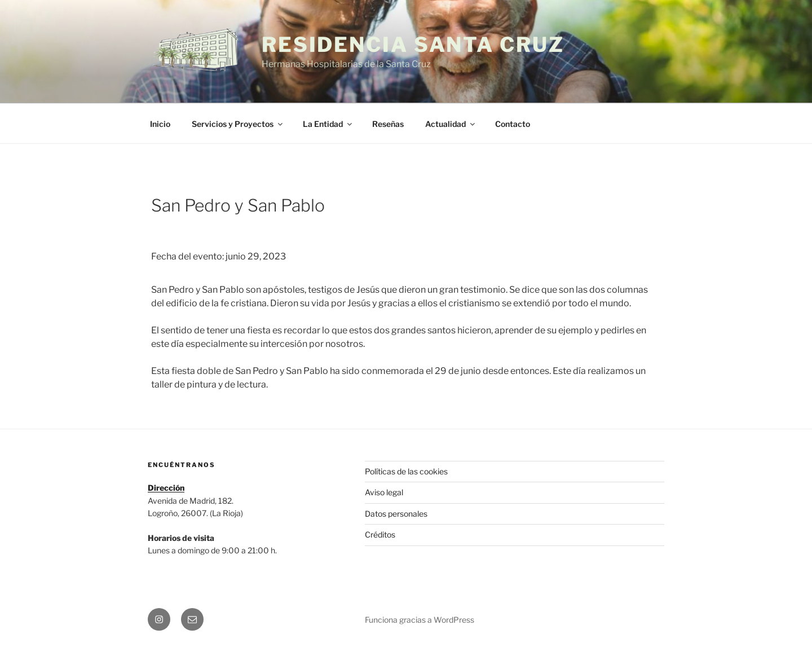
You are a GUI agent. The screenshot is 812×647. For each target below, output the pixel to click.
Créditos (380, 534)
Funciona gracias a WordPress (420, 620)
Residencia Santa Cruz (413, 45)
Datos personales (396, 514)
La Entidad (328, 124)
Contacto (513, 124)
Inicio (160, 124)
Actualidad (451, 124)
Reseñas (388, 124)
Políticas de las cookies (406, 471)
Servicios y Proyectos (238, 124)
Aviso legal (384, 492)
